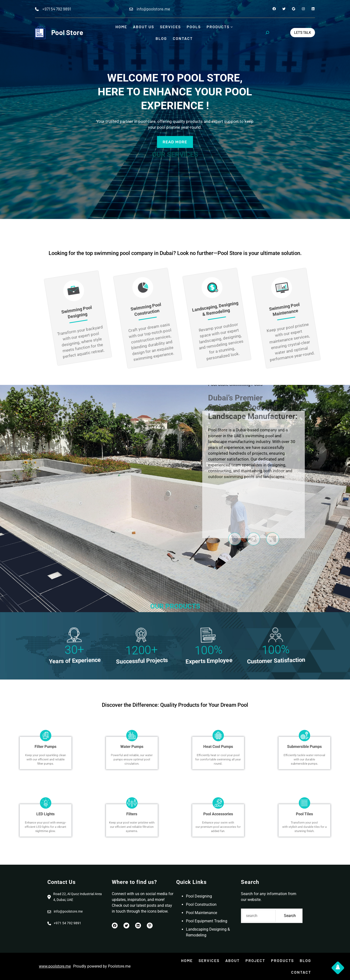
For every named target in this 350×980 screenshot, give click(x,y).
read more (175, 142)
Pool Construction (201, 904)
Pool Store (67, 32)
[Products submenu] (232, 27)
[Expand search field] (267, 33)
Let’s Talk (303, 32)
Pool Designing (199, 896)
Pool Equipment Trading (207, 921)
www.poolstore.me (55, 966)
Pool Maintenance (201, 913)
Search (290, 916)
